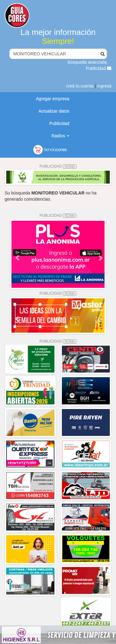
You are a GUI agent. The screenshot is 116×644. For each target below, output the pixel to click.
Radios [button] (60, 136)
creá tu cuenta (80, 86)
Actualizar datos (54, 111)
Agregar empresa (53, 99)
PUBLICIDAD (58, 166)
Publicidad (99, 68)
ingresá (104, 86)
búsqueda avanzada (87, 62)
